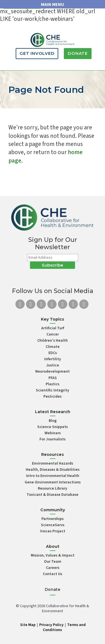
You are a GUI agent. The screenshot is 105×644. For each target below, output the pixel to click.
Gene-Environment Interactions (53, 482)
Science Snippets (53, 427)
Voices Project (53, 531)
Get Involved (37, 53)
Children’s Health (53, 341)
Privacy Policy (51, 625)
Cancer (53, 334)
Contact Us (53, 574)
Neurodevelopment (53, 371)
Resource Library (53, 488)
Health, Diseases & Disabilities (53, 470)
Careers (53, 568)
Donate (78, 53)
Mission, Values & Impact (53, 555)
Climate (53, 347)
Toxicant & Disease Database (53, 495)
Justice (53, 365)
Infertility (53, 359)
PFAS (53, 378)
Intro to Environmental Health (53, 476)
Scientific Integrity (53, 390)
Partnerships (53, 519)
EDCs (53, 353)
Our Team (53, 562)
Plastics (53, 384)
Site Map (28, 625)
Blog (53, 421)
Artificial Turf (53, 328)
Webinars (53, 433)
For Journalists (53, 439)
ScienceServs (53, 525)
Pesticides (53, 397)
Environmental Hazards (53, 463)
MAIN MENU (53, 4)
